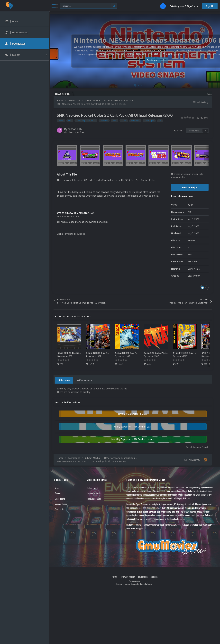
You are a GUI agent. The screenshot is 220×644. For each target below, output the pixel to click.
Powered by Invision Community (127, 584)
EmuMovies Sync (94, 499)
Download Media (94, 493)
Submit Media (93, 488)
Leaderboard (60, 499)
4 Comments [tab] (85, 380)
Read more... (134, 60)
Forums (58, 493)
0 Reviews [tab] (64, 380)
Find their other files (74, 132)
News (57, 488)
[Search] (88, 6)
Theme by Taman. (146, 584)
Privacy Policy (128, 577)
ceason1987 (75, 129)
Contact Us (59, 509)
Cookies (154, 577)
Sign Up (210, 6)
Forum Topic (190, 187)
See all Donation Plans (197, 447)
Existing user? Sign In (184, 6)
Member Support (62, 504)
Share (178, 130)
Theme (115, 577)
